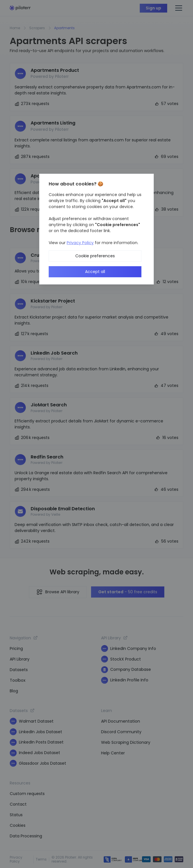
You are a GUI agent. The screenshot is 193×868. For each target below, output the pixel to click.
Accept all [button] (95, 272)
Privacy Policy (80, 243)
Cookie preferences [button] (95, 256)
